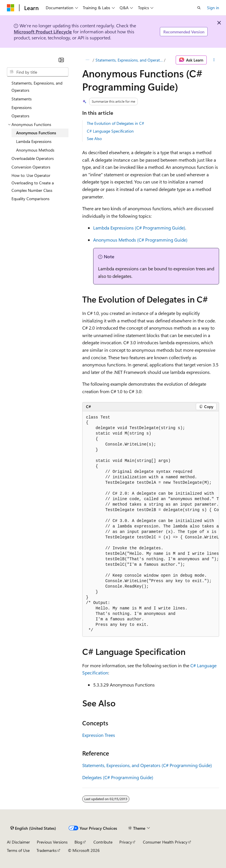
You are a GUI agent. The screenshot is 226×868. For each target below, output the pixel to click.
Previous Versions (52, 842)
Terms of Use (18, 850)
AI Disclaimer (18, 842)
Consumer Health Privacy (165, 842)
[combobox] (38, 72)
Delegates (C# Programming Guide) (118, 777)
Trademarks (47, 850)
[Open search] (199, 8)
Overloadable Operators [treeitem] (33, 158)
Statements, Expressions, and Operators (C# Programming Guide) (147, 765)
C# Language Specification (110, 131)
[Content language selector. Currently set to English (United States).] (33, 828)
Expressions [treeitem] (22, 107)
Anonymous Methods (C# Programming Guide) (140, 240)
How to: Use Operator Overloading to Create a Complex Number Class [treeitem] (33, 183)
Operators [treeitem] (20, 116)
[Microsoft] (11, 8)
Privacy (126, 842)
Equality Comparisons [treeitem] (30, 199)
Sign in (213, 8)
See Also (94, 138)
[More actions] (214, 60)
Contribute (103, 842)
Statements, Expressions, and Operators (129, 60)
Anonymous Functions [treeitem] (36, 133)
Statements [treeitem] (22, 99)
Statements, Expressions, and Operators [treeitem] (37, 87)
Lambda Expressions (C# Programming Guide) (139, 228)
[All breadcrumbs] (87, 60)
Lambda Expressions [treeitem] (34, 141)
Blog (78, 842)
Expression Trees (99, 735)
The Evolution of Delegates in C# (115, 123)
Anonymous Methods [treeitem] (35, 150)
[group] (151, 524)
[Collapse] (61, 60)
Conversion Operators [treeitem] (31, 167)
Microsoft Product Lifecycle (43, 31)
